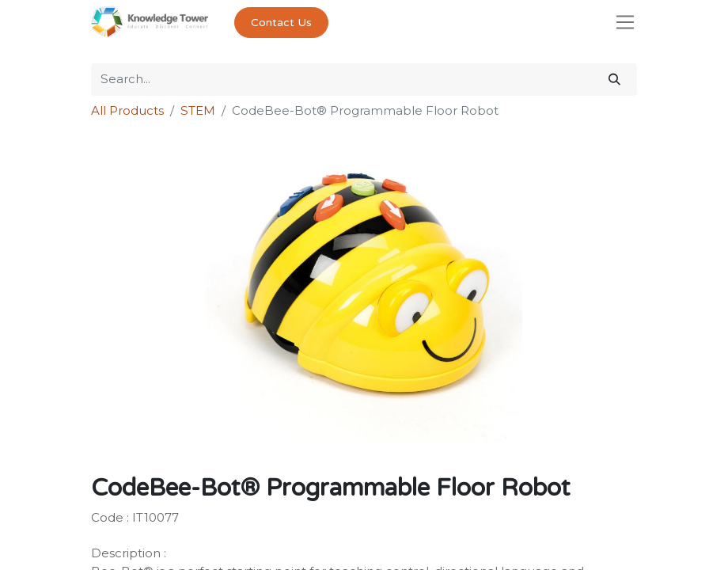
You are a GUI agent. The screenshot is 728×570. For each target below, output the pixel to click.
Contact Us (281, 23)
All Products (127, 110)
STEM (198, 110)
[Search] (614, 80)
